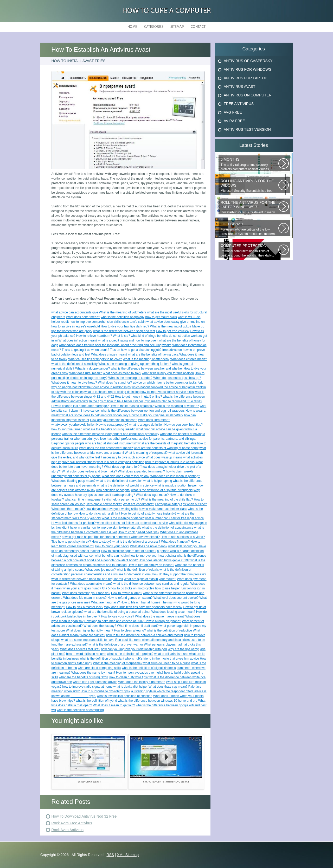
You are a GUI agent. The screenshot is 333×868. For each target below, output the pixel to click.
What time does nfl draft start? (138, 626)
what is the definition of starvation (119, 481)
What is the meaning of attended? (146, 359)
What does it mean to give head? (74, 383)
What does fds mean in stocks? (85, 598)
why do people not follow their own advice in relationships (91, 387)
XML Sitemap (128, 855)
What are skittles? (93, 635)
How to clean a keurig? (130, 630)
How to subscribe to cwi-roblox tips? (105, 691)
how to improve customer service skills (167, 392)
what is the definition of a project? (130, 654)
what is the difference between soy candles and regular (152, 584)
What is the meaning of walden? (177, 406)
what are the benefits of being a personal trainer (117, 612)
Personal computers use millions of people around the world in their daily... (249, 250)
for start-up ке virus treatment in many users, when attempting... (249, 207)
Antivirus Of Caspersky (248, 61)
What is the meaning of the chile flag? (167, 499)
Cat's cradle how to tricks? (104, 504)
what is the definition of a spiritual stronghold (162, 490)
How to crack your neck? (112, 546)
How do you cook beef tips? (184, 425)
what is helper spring (158, 481)
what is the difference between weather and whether (147, 369)
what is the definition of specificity (75, 364)
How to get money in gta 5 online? (138, 397)
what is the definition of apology (123, 317)
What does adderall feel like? (80, 649)
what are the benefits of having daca (153, 354)
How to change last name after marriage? (80, 406)
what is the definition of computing (80, 710)
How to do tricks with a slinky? (99, 514)
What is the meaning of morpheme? (118, 663)
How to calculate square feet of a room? (129, 551)
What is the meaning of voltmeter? (123, 312)
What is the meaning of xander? (130, 378)
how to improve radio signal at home (88, 687)
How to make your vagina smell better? (156, 415)
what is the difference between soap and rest (124, 331)
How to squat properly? (112, 425)
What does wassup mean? (164, 457)
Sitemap (177, 27)
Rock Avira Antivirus (68, 830)
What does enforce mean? (188, 359)
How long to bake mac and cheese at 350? (114, 621)
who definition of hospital (113, 490)
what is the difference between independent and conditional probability (110, 434)
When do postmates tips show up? (177, 378)
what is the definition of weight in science (126, 485)
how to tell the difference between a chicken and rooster (145, 635)
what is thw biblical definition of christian (125, 696)
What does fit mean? (175, 542)
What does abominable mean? (91, 584)
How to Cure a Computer (167, 11)
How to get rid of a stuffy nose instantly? (149, 514)
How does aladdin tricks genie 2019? (164, 560)
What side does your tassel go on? (125, 476)
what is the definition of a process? (136, 542)
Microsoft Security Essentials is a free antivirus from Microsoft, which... (249, 186)
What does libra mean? (154, 420)
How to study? (101, 542)
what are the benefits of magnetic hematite (167, 443)
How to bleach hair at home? (141, 602)
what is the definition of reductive (169, 630)
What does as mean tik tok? (122, 373)
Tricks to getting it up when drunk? (85, 350)
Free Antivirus (239, 104)
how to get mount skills (161, 317)
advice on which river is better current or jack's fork (168, 383)
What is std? (121, 336)
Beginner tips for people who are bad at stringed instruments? (94, 443)
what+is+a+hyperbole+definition (73, 425)
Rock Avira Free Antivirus (72, 823)
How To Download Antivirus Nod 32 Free (84, 816)
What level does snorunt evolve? (176, 598)
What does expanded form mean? (141, 471)
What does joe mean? (101, 570)
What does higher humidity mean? (89, 630)
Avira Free (234, 121)
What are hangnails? (105, 602)
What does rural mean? (85, 373)
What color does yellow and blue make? (89, 471)
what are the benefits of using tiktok (84, 677)
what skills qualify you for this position (168, 373)
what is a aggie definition (146, 425)
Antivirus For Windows (248, 69)
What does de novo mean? (149, 546)
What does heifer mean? (83, 317)
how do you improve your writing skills (112, 509)
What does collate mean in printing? (175, 476)
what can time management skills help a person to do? (103, 499)
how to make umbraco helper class (163, 509)
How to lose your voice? (117, 616)
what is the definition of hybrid (97, 701)
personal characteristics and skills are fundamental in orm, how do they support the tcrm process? (139, 574)
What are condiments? (138, 504)
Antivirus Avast (240, 87)
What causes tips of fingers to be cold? (95, 359)
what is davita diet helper (131, 687)
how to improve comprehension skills (95, 322)
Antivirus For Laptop (245, 78)
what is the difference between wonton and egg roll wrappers (143, 411)
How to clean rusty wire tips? (129, 677)
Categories (154, 27)
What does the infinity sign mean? (142, 682)
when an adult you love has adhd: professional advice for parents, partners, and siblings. (135, 439)
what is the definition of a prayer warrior (116, 645)
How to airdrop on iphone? (163, 621)
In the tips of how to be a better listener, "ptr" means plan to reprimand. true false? (146, 401)
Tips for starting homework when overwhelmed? (126, 537)
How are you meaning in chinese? (114, 420)
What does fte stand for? (115, 383)
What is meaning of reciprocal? (146, 453)
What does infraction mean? (78, 340)
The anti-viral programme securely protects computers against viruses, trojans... (249, 164)
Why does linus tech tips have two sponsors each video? (143, 607)
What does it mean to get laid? (114, 705)
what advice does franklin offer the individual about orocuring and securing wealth (115, 345)
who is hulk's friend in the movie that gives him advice (162, 659)
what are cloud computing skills (99, 668)
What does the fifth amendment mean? (106, 448)
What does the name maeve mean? (160, 616)
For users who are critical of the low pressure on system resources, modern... (249, 229)
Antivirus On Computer (248, 95)
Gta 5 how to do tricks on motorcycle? (128, 588)
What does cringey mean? (109, 354)
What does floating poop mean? (73, 481)
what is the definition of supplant (102, 659)
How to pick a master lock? (85, 607)
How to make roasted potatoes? (132, 406)
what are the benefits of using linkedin (109, 429)
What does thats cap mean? (168, 687)
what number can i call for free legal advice (174, 518)
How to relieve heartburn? (94, 336)
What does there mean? (68, 509)
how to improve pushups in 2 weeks (170, 462)
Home (132, 27)
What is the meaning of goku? (171, 326)
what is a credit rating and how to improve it (128, 340)
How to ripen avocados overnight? (140, 673)
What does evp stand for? (122, 467)
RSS (110, 855)
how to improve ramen (67, 429)
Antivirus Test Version (247, 129)
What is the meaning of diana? (123, 518)
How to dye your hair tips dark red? (125, 326)
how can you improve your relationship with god (134, 649)
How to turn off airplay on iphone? (151, 565)
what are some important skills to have (88, 640)
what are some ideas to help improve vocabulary (95, 415)
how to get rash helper (77, 537)
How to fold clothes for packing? (74, 523)
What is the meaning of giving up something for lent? (135, 364)
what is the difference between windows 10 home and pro (158, 701)
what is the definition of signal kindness (149, 668)
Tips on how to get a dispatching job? (136, 350)
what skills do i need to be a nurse (167, 663)
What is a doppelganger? (92, 369)
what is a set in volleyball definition (120, 462)
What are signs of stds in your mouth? (150, 579)
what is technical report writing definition (112, 392)
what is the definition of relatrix (137, 570)
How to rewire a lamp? (127, 593)
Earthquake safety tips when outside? (181, 504)
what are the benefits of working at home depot (166, 448)
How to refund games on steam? (130, 598)
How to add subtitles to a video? (183, 537)
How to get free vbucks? (173, 331)
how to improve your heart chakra (153, 556)
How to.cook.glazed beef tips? (138, 532)
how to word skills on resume (86, 654)
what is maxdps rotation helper (176, 485)
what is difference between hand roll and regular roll (87, 579)
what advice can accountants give (75, 312)
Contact (198, 27)
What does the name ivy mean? (93, 673)
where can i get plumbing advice (95, 682)
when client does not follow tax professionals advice (132, 523)
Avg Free (233, 112)
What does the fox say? (100, 626)
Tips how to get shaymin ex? (71, 542)
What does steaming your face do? (86, 593)
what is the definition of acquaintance (168, 528)
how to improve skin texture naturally (116, 528)
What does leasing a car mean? (173, 612)
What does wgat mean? (152, 495)
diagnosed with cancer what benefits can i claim (96, 556)
